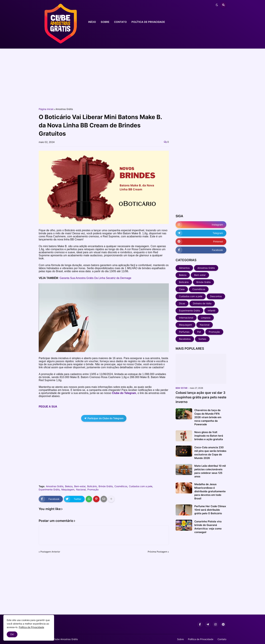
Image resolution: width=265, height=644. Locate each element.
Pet (199, 332)
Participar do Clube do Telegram (104, 418)
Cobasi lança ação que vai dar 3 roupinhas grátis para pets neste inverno (201, 397)
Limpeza (206, 318)
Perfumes (184, 332)
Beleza (69, 486)
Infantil (211, 310)
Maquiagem (68, 490)
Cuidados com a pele (141, 486)
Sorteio (202, 339)
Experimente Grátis (49, 490)
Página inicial (46, 109)
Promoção (93, 490)
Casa (182, 289)
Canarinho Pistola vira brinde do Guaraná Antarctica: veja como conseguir (208, 527)
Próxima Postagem (157, 552)
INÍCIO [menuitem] (92, 22)
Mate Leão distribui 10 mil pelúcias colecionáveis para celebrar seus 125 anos (210, 471)
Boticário (92, 486)
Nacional (81, 490)
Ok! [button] (12, 634)
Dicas (182, 303)
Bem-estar (80, 486)
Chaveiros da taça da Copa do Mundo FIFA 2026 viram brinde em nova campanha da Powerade (208, 417)
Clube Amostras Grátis (65, 639)
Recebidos (185, 339)
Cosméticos (121, 486)
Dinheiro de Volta (202, 303)
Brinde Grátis (106, 486)
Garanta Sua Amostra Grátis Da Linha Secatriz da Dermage (95, 278)
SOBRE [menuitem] (105, 22)
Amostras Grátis (64, 109)
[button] (217, 5)
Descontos (216, 296)
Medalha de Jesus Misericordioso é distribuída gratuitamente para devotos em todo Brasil (210, 491)
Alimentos (184, 268)
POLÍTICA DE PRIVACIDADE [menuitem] (148, 22)
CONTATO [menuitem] (120, 22)
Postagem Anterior (50, 552)
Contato (222, 639)
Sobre (180, 639)
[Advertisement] (132, 77)
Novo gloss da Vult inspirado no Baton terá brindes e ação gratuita (209, 436)
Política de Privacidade (201, 639)
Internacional (186, 318)
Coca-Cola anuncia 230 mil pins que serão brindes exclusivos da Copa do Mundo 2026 (210, 453)
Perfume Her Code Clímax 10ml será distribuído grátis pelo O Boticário (210, 510)
